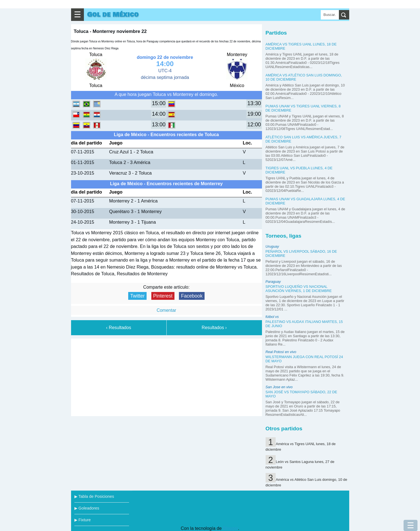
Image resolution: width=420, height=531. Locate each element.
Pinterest (163, 296)
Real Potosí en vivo (281, 352)
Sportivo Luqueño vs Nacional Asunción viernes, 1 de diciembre (299, 289)
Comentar (166, 310)
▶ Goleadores (87, 508)
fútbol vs (272, 317)
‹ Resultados (119, 328)
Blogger (230, 528)
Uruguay (272, 246)
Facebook (192, 296)
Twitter (137, 296)
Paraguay (273, 282)
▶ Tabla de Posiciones (94, 496)
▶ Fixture (83, 520)
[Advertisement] (166, 376)
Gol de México (113, 15)
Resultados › (214, 328)
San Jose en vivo (279, 387)
